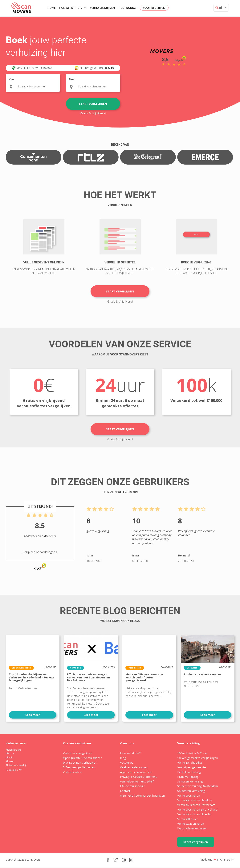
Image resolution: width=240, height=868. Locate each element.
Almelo (10, 758)
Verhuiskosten (72, 772)
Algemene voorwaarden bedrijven (142, 796)
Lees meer (33, 715)
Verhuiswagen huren (191, 824)
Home (52, 8)
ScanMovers (21, 8)
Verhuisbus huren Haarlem (195, 801)
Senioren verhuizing (190, 782)
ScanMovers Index (21, 668)
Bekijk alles (14, 771)
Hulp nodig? (127, 8)
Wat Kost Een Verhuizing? (80, 763)
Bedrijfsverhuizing (189, 772)
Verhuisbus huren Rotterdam (196, 805)
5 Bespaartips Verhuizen (79, 768)
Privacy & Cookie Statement (138, 777)
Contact (125, 791)
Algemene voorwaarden (136, 772)
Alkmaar (10, 754)
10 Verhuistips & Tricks (192, 754)
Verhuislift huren (188, 819)
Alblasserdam (13, 750)
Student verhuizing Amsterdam (198, 786)
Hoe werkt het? (73, 8)
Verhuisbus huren (189, 796)
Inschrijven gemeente (192, 768)
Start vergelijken (93, 104)
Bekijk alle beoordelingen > (40, 552)
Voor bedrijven (154, 8)
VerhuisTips (135, 668)
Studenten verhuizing (191, 791)
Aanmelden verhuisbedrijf (137, 782)
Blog (123, 758)
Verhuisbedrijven (102, 8)
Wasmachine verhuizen (192, 829)
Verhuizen (75, 668)
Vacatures (127, 763)
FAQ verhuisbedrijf (132, 786)
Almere (10, 762)
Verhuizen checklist (190, 763)
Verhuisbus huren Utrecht (194, 815)
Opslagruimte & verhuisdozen (83, 758)
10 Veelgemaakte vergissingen (198, 758)
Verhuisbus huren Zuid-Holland (197, 810)
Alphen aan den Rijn (16, 766)
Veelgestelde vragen (134, 768)
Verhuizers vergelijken (77, 754)
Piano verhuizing (188, 777)
